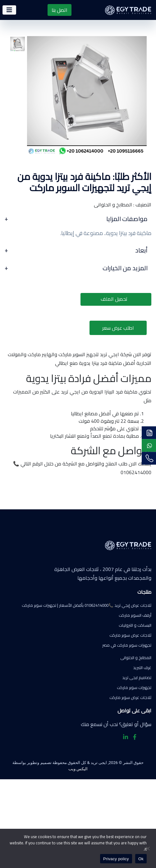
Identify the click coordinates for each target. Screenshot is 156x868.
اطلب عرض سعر (118, 328)
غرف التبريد (142, 668)
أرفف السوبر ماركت (135, 615)
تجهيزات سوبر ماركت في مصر (127, 645)
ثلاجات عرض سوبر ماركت (130, 635)
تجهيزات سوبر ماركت (134, 687)
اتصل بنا (60, 10)
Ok (141, 859)
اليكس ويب (78, 769)
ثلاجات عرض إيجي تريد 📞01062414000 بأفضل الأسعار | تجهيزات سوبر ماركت (87, 605)
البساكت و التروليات (135, 625)
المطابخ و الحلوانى (136, 658)
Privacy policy (116, 859)
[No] (148, 848)
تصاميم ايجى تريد (137, 677)
